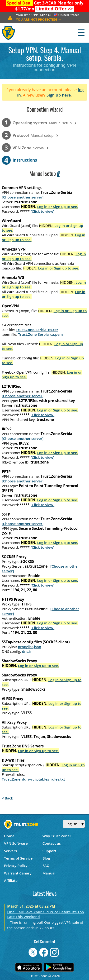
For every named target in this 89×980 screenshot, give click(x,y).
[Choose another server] (23, 197)
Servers (10, 851)
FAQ (46, 865)
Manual (49, 873)
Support (49, 851)
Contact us (52, 843)
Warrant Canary (18, 873)
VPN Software (16, 843)
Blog (46, 858)
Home (9, 836)
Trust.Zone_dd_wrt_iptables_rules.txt (34, 779)
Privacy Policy (16, 865)
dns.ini (28, 651)
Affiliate (11, 880)
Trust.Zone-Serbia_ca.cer (37, 330)
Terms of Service (18, 858)
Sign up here (59, 95)
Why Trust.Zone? (57, 836)
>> (54, 9)
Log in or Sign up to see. (58, 207)
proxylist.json (30, 647)
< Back (7, 798)
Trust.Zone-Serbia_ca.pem (40, 334)
